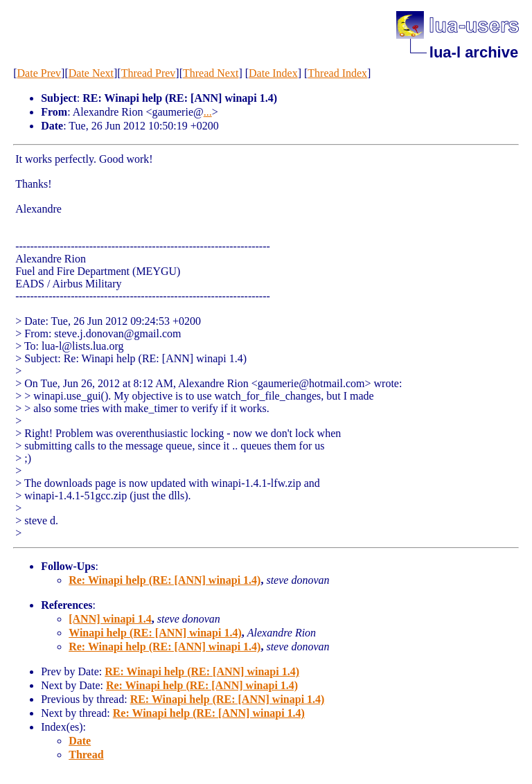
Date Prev (39, 73)
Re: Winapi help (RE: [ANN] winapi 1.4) (165, 580)
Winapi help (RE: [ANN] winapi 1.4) (155, 633)
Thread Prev (149, 73)
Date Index (273, 73)
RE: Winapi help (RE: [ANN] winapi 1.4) (202, 671)
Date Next (91, 73)
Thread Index (337, 73)
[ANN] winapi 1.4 (110, 619)
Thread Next (211, 73)
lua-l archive (474, 52)
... (208, 112)
